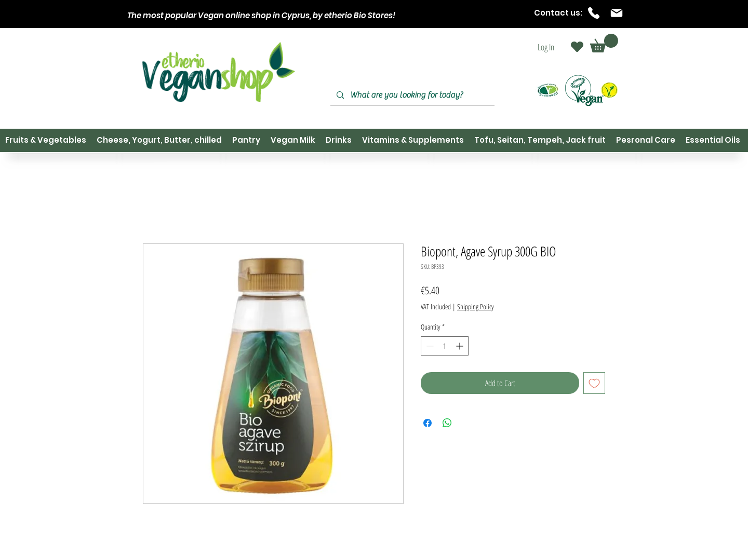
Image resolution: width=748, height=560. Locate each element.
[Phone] (594, 13)
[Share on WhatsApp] (447, 423)
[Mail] (617, 13)
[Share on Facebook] (428, 423)
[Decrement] (429, 346)
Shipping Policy (475, 306)
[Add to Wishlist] (594, 383)
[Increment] (460, 346)
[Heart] (577, 47)
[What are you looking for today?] (411, 95)
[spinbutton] (445, 346)
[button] (604, 43)
